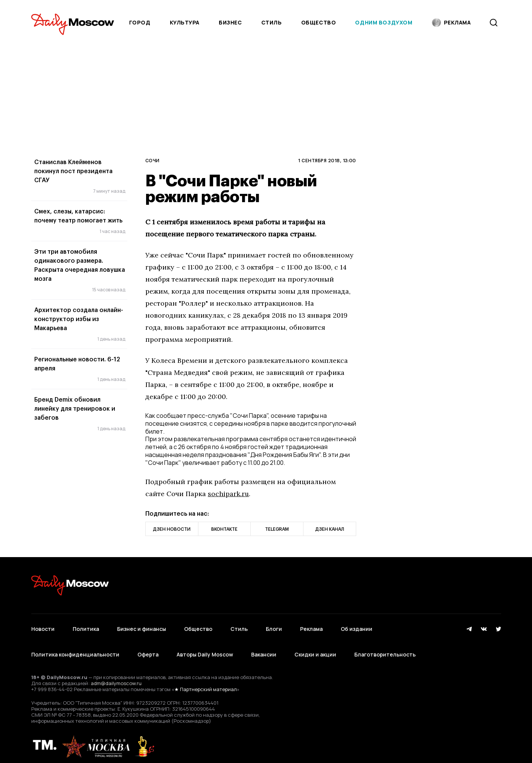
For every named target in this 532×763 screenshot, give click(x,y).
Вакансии (264, 649)
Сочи (152, 160)
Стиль (272, 22)
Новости (43, 627)
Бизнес (230, 22)
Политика (86, 627)
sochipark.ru (229, 494)
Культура (185, 22)
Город (140, 22)
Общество (319, 22)
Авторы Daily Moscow (205, 649)
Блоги (274, 627)
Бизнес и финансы (142, 627)
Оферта (148, 649)
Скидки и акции (315, 649)
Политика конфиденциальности (75, 649)
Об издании (357, 627)
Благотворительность (385, 649)
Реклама (311, 627)
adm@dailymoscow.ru (116, 676)
